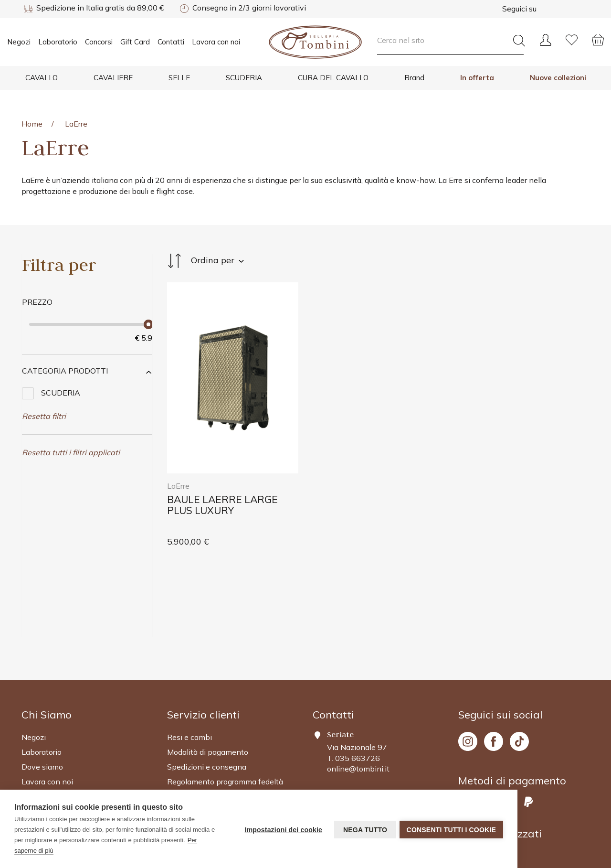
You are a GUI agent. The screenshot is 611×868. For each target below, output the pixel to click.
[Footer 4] (524, 627)
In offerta (477, 78)
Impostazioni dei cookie (282, 829)
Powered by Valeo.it (558, 830)
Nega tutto (363, 829)
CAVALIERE (113, 78)
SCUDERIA (244, 78)
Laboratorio (58, 42)
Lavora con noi (216, 42)
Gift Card (135, 42)
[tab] (87, 371)
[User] (545, 36)
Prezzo (37, 302)
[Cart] (598, 36)
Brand (414, 78)
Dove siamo (42, 679)
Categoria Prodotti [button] (65, 371)
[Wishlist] (572, 36)
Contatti (171, 42)
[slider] (148, 324)
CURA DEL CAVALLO (333, 78)
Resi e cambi (190, 650)
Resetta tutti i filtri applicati (71, 452)
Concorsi (99, 42)
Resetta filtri (44, 416)
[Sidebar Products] (87, 265)
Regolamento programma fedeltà (225, 694)
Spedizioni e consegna (207, 679)
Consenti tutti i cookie (451, 829)
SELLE (179, 78)
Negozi (19, 42)
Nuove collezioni (558, 78)
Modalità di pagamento (208, 664)
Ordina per (205, 261)
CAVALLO (42, 78)
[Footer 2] (87, 627)
